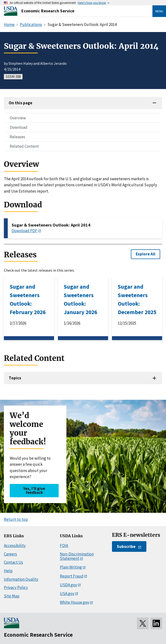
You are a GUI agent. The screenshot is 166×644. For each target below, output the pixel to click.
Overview (18, 118)
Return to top (16, 519)
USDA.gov (68, 585)
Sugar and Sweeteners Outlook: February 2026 (28, 299)
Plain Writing (71, 567)
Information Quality (21, 579)
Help (8, 571)
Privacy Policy (16, 587)
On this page (20, 103)
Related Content (24, 146)
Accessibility (15, 546)
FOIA (64, 546)
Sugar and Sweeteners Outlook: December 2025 (137, 299)
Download (19, 127)
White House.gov (75, 602)
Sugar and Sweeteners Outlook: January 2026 (80, 299)
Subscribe (126, 546)
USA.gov (67, 594)
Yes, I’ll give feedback (34, 490)
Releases (17, 137)
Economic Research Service (48, 11)
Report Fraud (72, 576)
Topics (15, 378)
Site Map (12, 596)
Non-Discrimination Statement (77, 556)
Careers (10, 554)
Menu (159, 11)
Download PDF (24, 231)
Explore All (146, 254)
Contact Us (13, 562)
